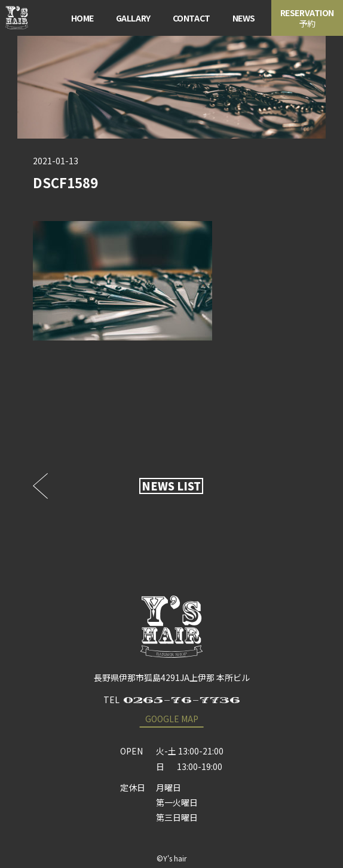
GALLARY (133, 18)
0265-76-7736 (182, 700)
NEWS (244, 18)
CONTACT (192, 18)
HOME (82, 18)
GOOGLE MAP (172, 719)
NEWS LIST (171, 486)
